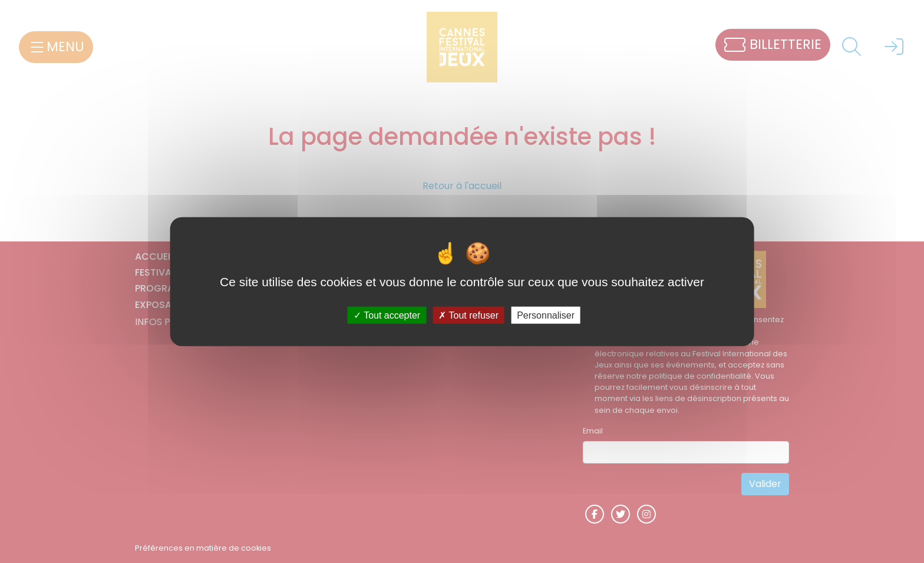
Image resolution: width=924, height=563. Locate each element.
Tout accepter (387, 315)
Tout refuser (468, 315)
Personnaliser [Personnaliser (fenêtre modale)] (546, 315)
